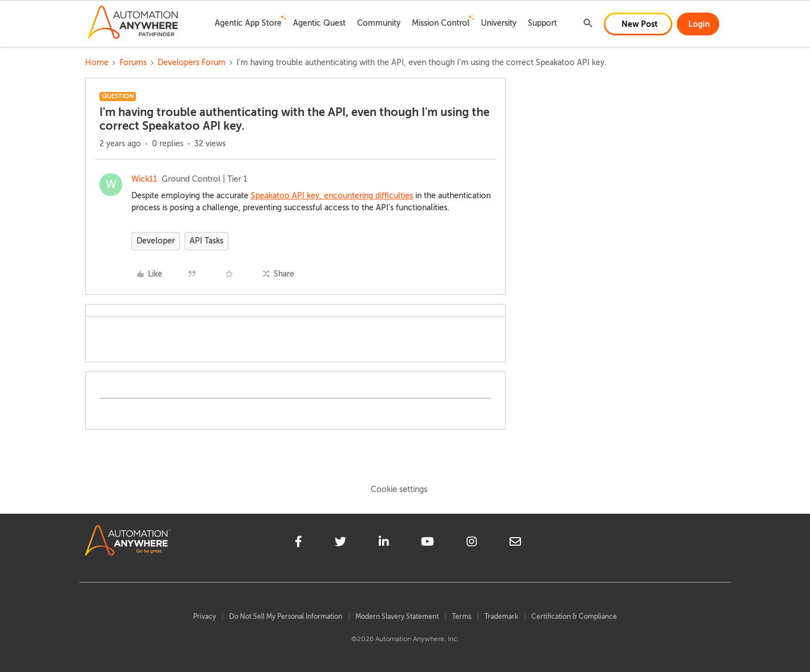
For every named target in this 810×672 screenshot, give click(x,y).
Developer (156, 241)
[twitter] (340, 543)
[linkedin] (384, 543)
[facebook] (298, 543)
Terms (462, 617)
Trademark (501, 617)
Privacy (204, 617)
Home (97, 63)
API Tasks (206, 241)
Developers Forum (192, 63)
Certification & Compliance (574, 617)
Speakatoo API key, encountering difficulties (332, 196)
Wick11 (144, 179)
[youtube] (428, 543)
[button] (638, 24)
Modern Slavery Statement (397, 617)
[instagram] (472, 543)
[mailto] (515, 543)
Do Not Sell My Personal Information (286, 617)
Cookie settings (399, 489)
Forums (133, 63)
